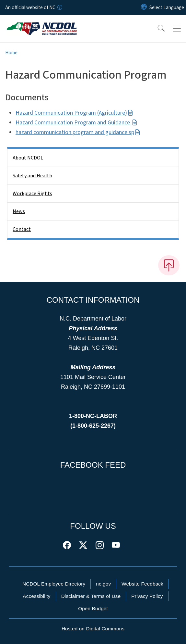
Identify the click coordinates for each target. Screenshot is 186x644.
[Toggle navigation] (177, 29)
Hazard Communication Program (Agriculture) (74, 113)
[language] (167, 7)
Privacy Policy (147, 596)
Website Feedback (142, 584)
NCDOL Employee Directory (54, 584)
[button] (157, 29)
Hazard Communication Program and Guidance (76, 123)
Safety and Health (32, 176)
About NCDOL (28, 158)
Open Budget (93, 608)
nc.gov (103, 584)
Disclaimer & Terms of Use (91, 596)
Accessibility (36, 596)
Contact (22, 229)
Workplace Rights (32, 194)
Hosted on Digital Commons (93, 629)
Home (11, 53)
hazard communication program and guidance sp (78, 132)
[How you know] (59, 7)
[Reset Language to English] (144, 7)
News (19, 211)
